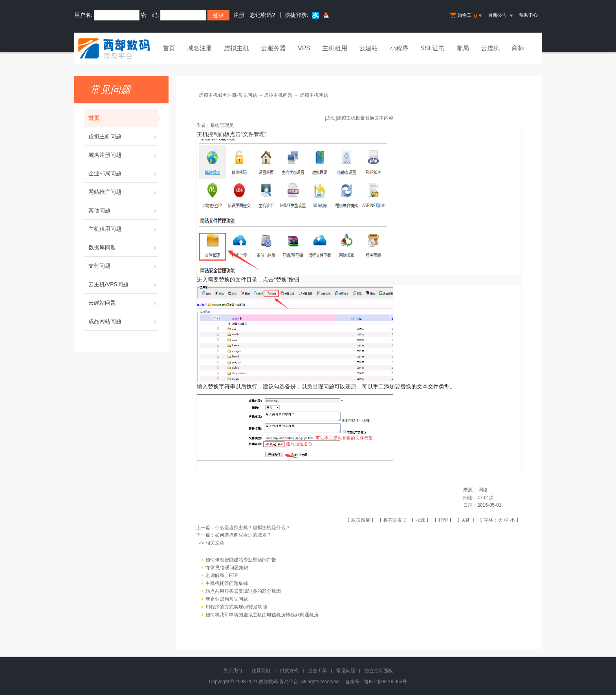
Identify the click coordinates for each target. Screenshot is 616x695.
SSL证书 (433, 48)
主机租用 (335, 48)
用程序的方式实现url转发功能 (236, 607)
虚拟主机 (236, 48)
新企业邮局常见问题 (227, 599)
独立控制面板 (379, 671)
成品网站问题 (123, 321)
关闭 (466, 520)
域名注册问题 (123, 155)
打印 (443, 520)
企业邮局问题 (123, 173)
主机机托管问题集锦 (227, 583)
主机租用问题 (123, 229)
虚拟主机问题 (123, 136)
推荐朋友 (393, 520)
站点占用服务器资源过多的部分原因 (243, 591)
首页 (169, 48)
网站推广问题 (123, 192)
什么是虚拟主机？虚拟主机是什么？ (253, 528)
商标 (518, 48)
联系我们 (261, 671)
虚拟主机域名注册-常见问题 (228, 95)
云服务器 (273, 48)
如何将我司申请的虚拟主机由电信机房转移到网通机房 (262, 615)
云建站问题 (123, 303)
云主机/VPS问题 (123, 284)
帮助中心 (528, 15)
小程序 (399, 48)
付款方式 (289, 671)
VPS (304, 48)
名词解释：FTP (222, 575)
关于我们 (233, 671)
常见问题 (346, 671)
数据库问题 (123, 247)
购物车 (466, 16)
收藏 (420, 520)
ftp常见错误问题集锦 (227, 568)
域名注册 (200, 48)
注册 (239, 15)
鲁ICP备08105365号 (386, 682)
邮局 (463, 48)
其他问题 (123, 210)
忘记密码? (262, 15)
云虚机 (490, 48)
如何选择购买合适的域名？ (243, 535)
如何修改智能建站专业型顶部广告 (241, 560)
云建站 (368, 48)
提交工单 (317, 671)
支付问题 (123, 266)
